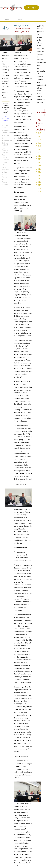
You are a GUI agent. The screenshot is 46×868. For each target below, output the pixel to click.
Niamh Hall (4, 164)
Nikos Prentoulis (5, 168)
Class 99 (20, 19)
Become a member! (17, 8)
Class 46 (6, 19)
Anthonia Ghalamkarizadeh (6, 132)
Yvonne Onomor (5, 183)
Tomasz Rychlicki (5, 178)
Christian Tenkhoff (5, 144)
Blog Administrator (6, 139)
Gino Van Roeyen (5, 154)
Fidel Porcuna (5, 149)
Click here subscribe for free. (6, 117)
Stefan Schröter (5, 173)
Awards (7, 8)
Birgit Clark (6, 135)
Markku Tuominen (5, 159)
